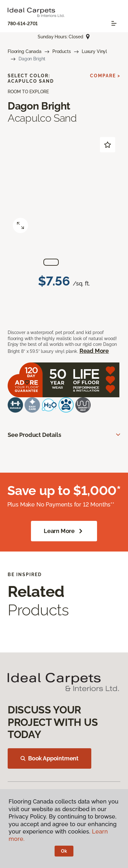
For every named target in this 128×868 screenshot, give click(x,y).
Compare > (105, 76)
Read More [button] (94, 351)
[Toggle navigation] (114, 23)
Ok (64, 851)
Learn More (64, 531)
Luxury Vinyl (94, 51)
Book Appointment (49, 758)
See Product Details (34, 435)
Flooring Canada (25, 51)
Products (62, 51)
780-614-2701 (23, 24)
